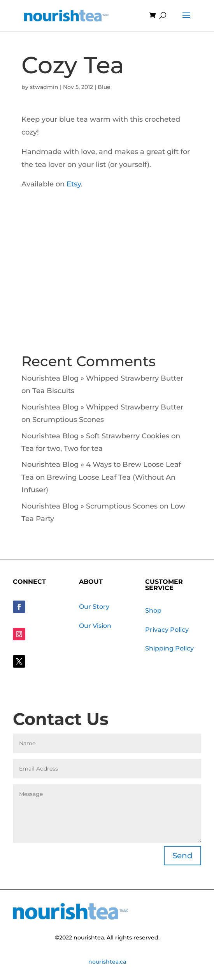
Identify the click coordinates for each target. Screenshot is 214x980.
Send (182, 856)
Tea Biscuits (53, 391)
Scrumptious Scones (68, 420)
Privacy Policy (167, 630)
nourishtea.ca (107, 962)
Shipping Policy (169, 648)
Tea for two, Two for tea (62, 448)
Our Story (94, 607)
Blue (104, 87)
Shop (153, 611)
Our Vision (95, 626)
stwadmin (44, 87)
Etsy (74, 184)
